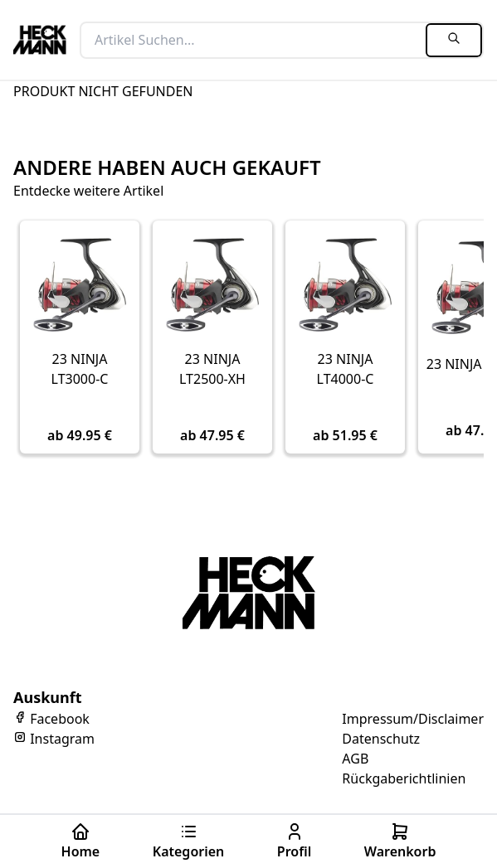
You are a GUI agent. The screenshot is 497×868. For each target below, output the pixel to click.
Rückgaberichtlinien (404, 778)
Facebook (51, 719)
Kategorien (189, 841)
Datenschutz (381, 739)
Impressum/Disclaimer (413, 719)
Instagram (54, 739)
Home (81, 841)
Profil (294, 841)
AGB (355, 759)
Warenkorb (400, 841)
